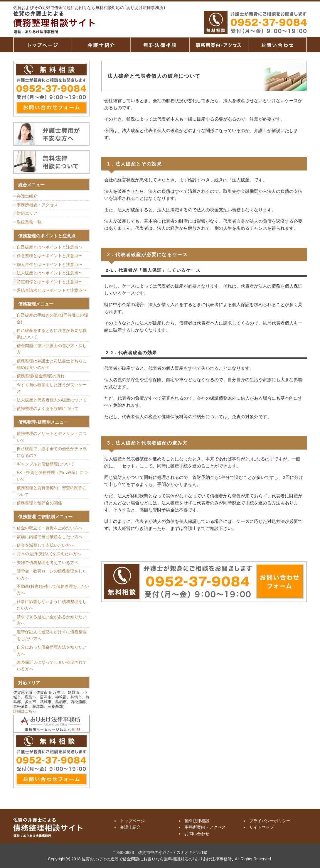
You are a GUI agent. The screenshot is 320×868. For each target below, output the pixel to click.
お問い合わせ (197, 834)
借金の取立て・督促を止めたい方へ (50, 528)
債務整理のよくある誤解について (48, 408)
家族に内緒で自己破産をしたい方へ (50, 537)
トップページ (43, 45)
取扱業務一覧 (29, 222)
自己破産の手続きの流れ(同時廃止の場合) (52, 318)
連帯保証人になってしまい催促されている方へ (52, 666)
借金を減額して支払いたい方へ (46, 545)
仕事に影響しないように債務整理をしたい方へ (52, 605)
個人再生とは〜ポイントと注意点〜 (50, 264)
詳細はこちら (25, 711)
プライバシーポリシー (270, 821)
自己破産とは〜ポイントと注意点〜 (50, 247)
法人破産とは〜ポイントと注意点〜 (50, 273)
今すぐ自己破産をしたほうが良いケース (52, 388)
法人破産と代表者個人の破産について (52, 400)
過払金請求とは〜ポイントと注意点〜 (52, 290)
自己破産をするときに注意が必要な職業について (52, 334)
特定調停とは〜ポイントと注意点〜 (50, 282)
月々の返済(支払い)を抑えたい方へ (49, 554)
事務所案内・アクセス (219, 45)
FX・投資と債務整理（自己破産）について (52, 476)
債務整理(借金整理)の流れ (41, 376)
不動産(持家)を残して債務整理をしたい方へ (53, 590)
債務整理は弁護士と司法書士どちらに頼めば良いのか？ (52, 364)
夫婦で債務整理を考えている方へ (48, 563)
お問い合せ (277, 45)
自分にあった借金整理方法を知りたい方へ (52, 650)
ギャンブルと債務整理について (46, 464)
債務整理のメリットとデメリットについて (52, 437)
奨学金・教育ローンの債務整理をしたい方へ (52, 574)
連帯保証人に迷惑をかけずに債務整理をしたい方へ (52, 635)
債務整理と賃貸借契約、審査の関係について (52, 491)
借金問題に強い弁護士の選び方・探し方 (52, 349)
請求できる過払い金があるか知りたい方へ (52, 620)
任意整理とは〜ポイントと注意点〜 (50, 256)
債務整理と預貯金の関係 (39, 503)
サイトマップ (262, 827)
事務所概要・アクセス (37, 205)
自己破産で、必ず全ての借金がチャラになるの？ (52, 452)
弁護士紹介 (101, 45)
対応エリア (27, 213)
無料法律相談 (160, 45)
